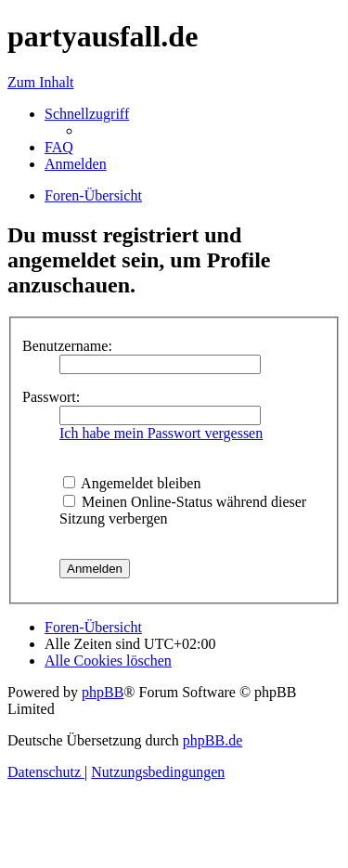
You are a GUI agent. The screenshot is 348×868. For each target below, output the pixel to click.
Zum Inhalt (41, 82)
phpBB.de (213, 740)
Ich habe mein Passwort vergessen (161, 433)
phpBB (103, 692)
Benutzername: (67, 346)
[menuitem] (59, 147)
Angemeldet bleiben (132, 483)
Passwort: (51, 397)
